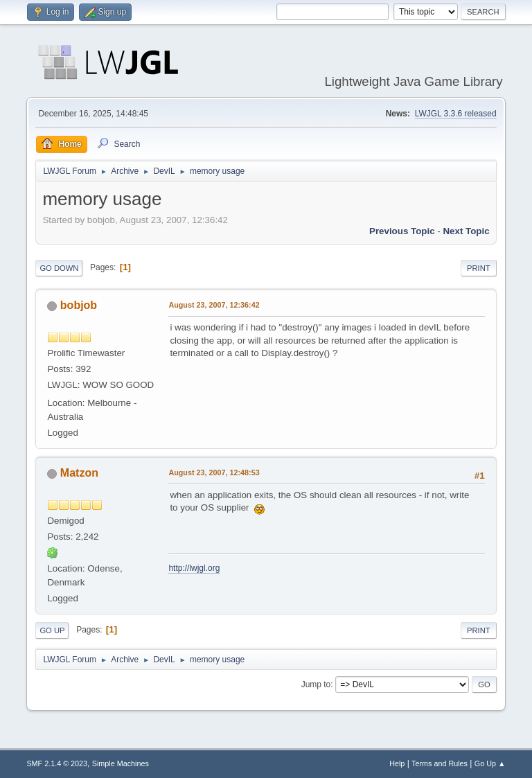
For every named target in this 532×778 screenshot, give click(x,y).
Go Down (59, 268)
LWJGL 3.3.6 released (456, 114)
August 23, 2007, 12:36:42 (214, 305)
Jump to (316, 684)
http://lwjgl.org (194, 568)
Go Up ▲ (490, 763)
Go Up (52, 630)
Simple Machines (121, 763)
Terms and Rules (440, 763)
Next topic (466, 231)
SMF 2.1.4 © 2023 (57, 763)
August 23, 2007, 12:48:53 (214, 472)
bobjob (79, 305)
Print (479, 268)
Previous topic (402, 231)
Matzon (79, 473)
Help (397, 763)
